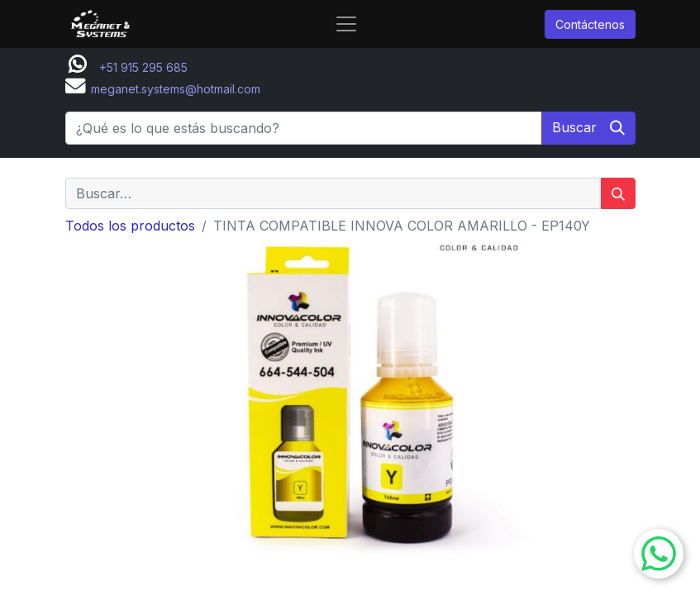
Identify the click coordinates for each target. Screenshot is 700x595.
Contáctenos (590, 24)
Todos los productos (130, 226)
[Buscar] (588, 128)
